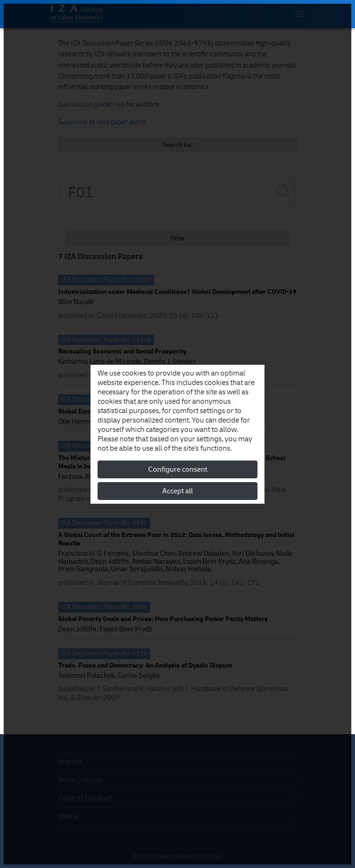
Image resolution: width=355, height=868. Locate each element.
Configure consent (178, 469)
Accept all (177, 491)
